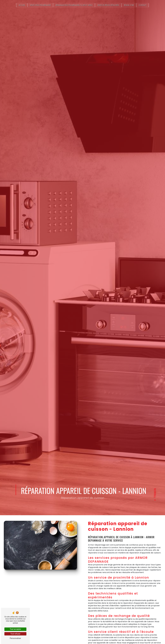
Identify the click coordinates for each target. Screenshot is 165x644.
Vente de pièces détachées (108, 5)
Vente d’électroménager (40, 5)
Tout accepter (15, 629)
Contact (142, 5)
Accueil (22, 5)
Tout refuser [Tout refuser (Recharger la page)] (15, 634)
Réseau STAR (129, 5)
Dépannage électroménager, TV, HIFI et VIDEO (74, 5)
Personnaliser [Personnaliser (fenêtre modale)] (15, 638)
